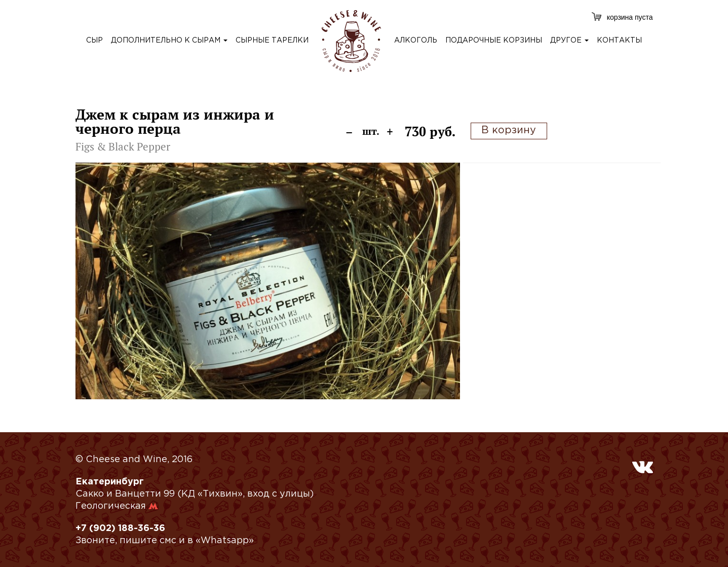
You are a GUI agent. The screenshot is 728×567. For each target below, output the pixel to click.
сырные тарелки (272, 41)
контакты (619, 41)
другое (569, 41)
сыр (94, 41)
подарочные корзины (494, 41)
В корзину (509, 130)
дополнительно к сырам (169, 41)
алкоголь (416, 41)
